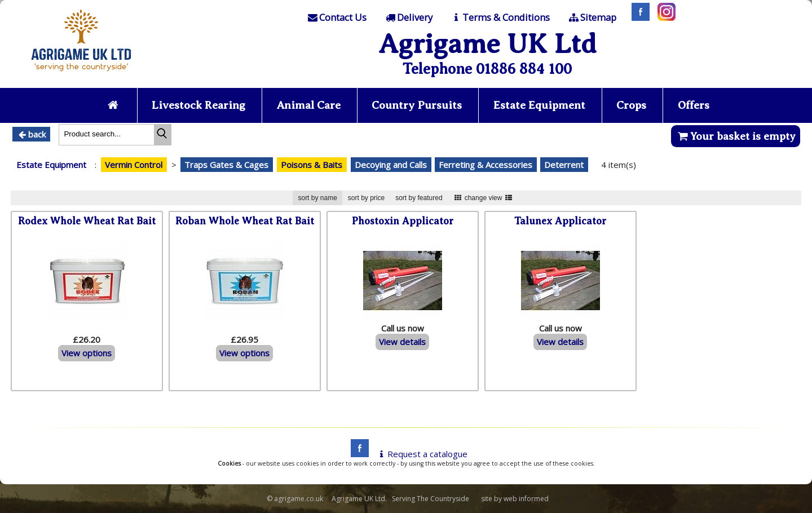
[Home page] (81, 74)
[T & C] (500, 17)
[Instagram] (664, 17)
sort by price (366, 198)
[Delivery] (408, 17)
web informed (526, 499)
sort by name (317, 198)
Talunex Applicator (560, 221)
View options (87, 353)
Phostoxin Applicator (403, 221)
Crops (631, 105)
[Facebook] (638, 17)
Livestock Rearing (198, 105)
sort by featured (419, 198)
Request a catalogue (422, 454)
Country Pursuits (417, 105)
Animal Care (309, 105)
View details (402, 342)
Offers (694, 105)
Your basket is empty (736, 136)
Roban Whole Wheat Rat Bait (245, 221)
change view (484, 198)
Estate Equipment (539, 105)
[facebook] (357, 454)
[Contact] (337, 17)
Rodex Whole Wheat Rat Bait (87, 221)
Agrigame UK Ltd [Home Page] (487, 44)
